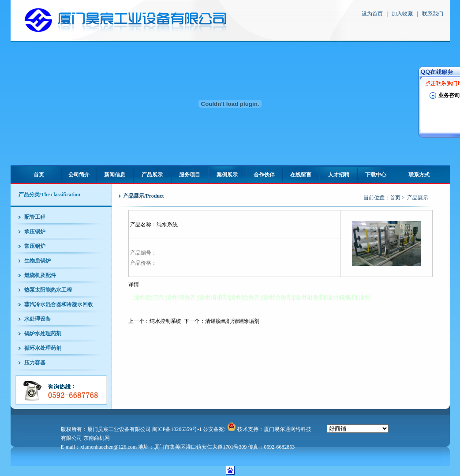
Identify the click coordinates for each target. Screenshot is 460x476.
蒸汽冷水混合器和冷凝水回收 (59, 304)
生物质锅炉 (37, 261)
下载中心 (376, 175)
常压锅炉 (35, 246)
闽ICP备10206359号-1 (177, 429)
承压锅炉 (35, 232)
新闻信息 (115, 175)
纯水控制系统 (165, 321)
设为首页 (372, 14)
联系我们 (433, 14)
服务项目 (190, 175)
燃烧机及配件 (40, 275)
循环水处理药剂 (43, 348)
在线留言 (301, 175)
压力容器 (35, 363)
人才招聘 (339, 175)
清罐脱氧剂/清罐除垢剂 (232, 321)
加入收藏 (402, 14)
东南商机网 (97, 438)
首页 (39, 175)
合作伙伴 (264, 175)
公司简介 (79, 175)
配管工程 (35, 217)
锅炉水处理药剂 (43, 334)
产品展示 (152, 175)
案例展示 (227, 175)
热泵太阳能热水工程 (48, 290)
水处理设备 (37, 319)
